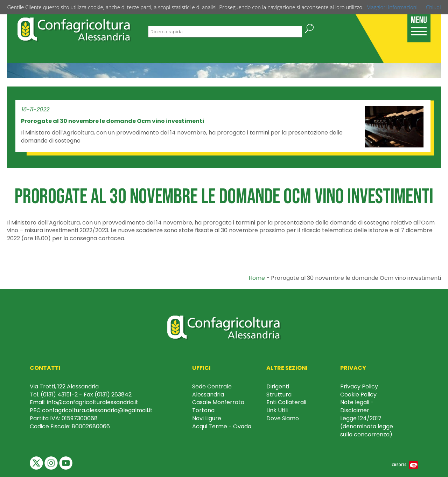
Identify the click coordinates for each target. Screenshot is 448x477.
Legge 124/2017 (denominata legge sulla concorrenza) (367, 426)
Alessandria (208, 395)
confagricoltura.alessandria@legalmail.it (97, 410)
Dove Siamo (283, 418)
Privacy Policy (359, 386)
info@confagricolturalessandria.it (93, 402)
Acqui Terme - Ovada (222, 426)
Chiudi (433, 7)
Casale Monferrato (218, 402)
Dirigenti (278, 386)
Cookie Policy (358, 395)
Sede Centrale (212, 386)
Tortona (203, 410)
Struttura (279, 395)
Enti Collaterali (286, 402)
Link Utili (277, 410)
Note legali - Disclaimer (357, 406)
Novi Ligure (207, 418)
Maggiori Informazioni (392, 7)
